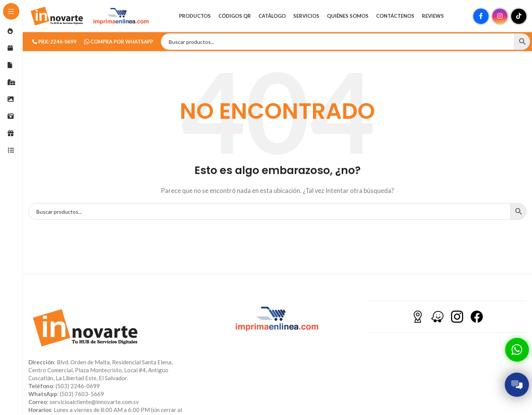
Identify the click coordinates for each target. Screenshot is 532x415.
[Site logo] (57, 16)
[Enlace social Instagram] (500, 17)
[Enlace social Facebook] (481, 17)
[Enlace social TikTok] (519, 17)
